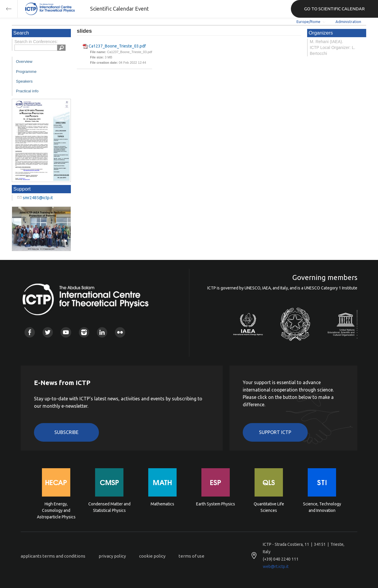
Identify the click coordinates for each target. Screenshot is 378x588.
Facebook (30, 332)
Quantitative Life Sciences (269, 507)
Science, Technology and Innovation (322, 507)
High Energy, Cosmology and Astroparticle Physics (56, 510)
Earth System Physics (216, 504)
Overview (24, 62)
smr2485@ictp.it (38, 198)
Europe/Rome (308, 22)
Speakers (24, 81)
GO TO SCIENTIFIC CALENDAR (334, 9)
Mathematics (162, 504)
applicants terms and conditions (53, 556)
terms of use (192, 556)
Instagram (84, 332)
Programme (26, 72)
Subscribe (66, 432)
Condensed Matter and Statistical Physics (109, 507)
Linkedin (102, 332)
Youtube (66, 332)
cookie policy (152, 556)
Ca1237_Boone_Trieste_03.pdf (117, 46)
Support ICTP (275, 432)
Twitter (48, 332)
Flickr (120, 332)
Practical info (27, 91)
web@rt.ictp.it (276, 566)
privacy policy (112, 556)
